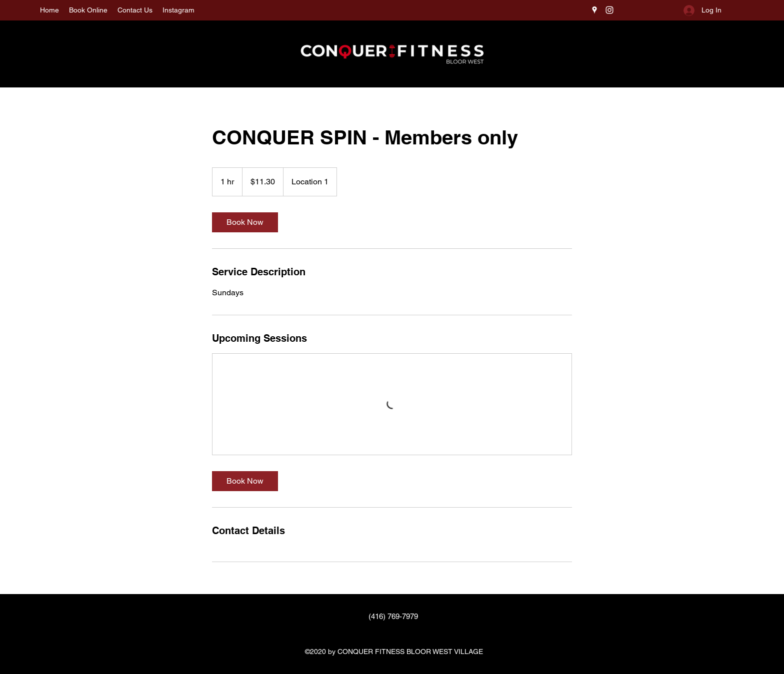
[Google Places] (594, 10)
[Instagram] (609, 10)
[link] (245, 222)
